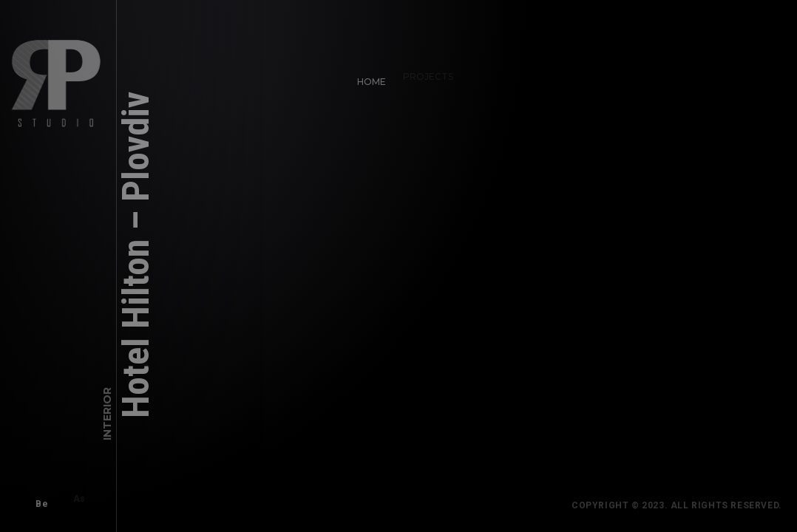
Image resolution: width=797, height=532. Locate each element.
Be (37, 499)
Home (366, 76)
